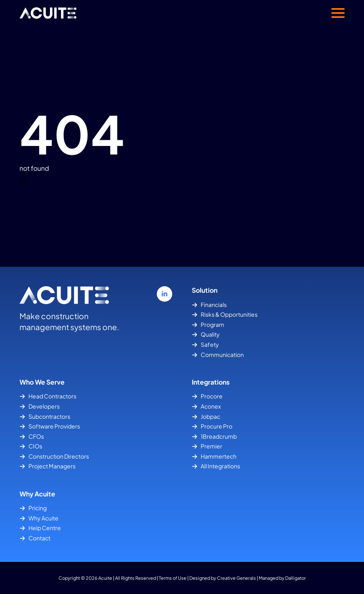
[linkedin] (165, 294)
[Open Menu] (338, 13)
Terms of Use (173, 578)
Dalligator (296, 578)
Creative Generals (236, 578)
